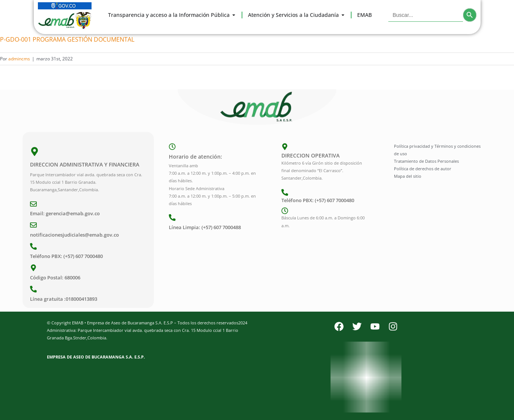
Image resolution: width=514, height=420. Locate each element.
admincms (19, 59)
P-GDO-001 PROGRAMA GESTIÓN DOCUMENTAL (67, 39)
